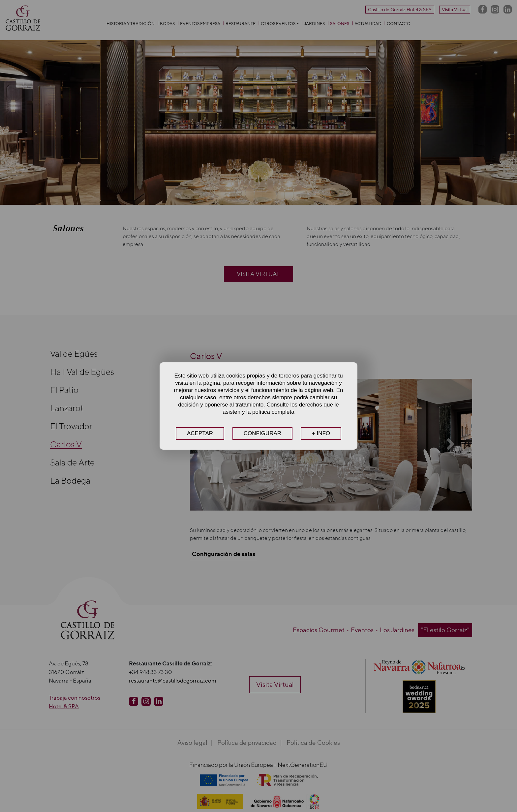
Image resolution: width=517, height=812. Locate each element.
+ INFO (321, 433)
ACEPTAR (200, 433)
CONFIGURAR (262, 433)
